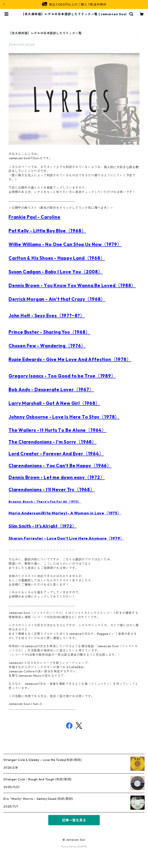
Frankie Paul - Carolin (33, 217)
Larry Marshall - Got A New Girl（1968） (54, 403)
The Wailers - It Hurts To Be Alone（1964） (57, 430)
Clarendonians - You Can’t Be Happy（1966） (60, 466)
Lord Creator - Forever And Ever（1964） (56, 454)
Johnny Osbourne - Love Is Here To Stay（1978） (64, 417)
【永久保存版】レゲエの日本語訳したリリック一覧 (45, 33)
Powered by (74, 847)
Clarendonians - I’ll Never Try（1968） (52, 489)
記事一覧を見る (74, 820)
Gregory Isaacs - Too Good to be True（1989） (62, 376)
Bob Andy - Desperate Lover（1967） (51, 389)
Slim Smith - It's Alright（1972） (43, 526)
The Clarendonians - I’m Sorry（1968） (53, 442)
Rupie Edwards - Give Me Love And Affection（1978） (70, 359)
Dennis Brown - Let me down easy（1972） (57, 477)
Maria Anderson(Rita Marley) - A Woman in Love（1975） (65, 513)
